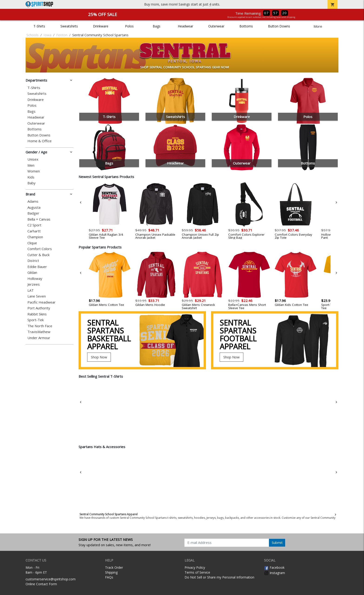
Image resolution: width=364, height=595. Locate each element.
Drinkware (101, 26)
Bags (157, 26)
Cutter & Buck (38, 255)
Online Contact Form (41, 584)
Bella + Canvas (39, 219)
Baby (31, 183)
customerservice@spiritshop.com (51, 579)
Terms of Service (197, 572)
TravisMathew (39, 332)
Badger (33, 213)
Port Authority (39, 308)
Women (34, 171)
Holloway (35, 279)
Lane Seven (37, 296)
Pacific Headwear (41, 302)
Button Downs (279, 26)
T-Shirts (39, 26)
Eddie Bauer (37, 267)
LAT (31, 290)
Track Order (114, 567)
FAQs (109, 577)
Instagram (275, 573)
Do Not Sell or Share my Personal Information (219, 577)
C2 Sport (34, 225)
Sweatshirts (69, 26)
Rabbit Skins (37, 314)
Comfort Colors (40, 249)
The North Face (40, 326)
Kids (31, 177)
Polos (129, 26)
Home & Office (40, 141)
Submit (277, 542)
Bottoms (246, 26)
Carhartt (34, 231)
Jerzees (34, 284)
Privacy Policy (195, 567)
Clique (32, 243)
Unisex (33, 159)
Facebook (274, 567)
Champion (35, 237)
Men (31, 165)
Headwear (185, 26)
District (33, 261)
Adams (33, 201)
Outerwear (216, 26)
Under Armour (39, 338)
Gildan (32, 273)
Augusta (34, 207)
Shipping (111, 572)
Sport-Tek (36, 320)
